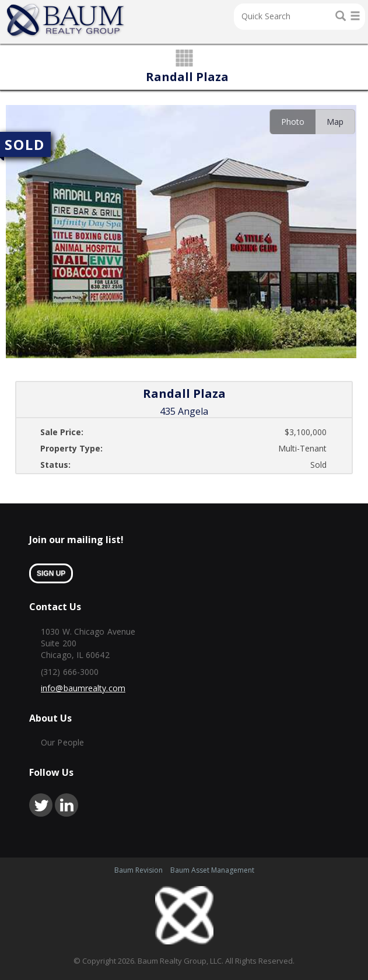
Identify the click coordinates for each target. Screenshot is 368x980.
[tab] (292, 122)
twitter (41, 805)
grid (184, 59)
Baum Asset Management (212, 870)
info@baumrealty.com (83, 688)
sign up (51, 573)
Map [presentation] (335, 122)
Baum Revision (139, 870)
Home (66, 20)
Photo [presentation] (293, 122)
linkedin (66, 805)
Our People (62, 742)
